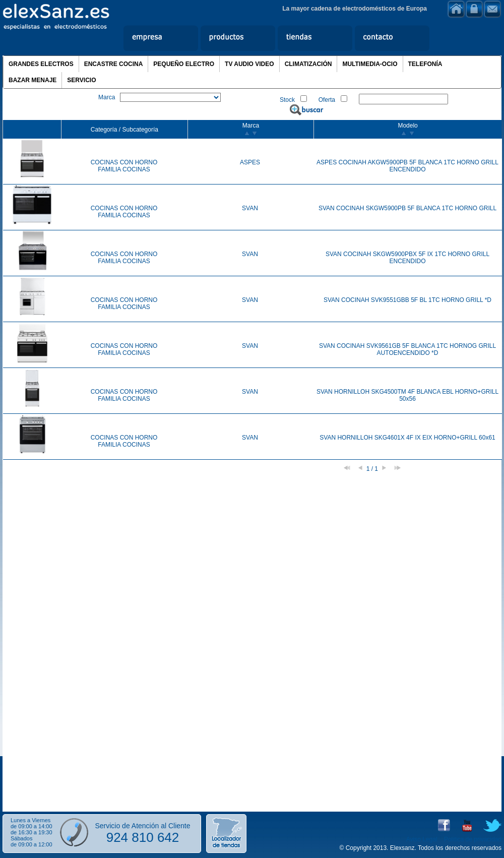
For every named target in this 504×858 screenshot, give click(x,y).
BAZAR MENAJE (33, 80)
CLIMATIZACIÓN (308, 64)
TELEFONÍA (425, 64)
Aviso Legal (422, 839)
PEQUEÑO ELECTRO (184, 64)
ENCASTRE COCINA (114, 64)
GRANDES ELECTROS (41, 64)
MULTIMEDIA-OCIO (370, 64)
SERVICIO (81, 80)
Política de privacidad (473, 839)
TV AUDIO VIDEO (249, 64)
